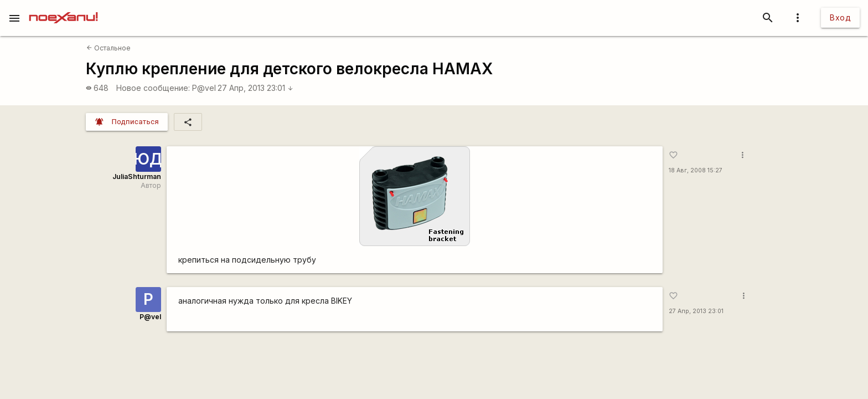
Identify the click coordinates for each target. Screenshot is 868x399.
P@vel (204, 88)
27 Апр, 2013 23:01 (255, 88)
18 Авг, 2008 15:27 (696, 170)
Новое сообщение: (153, 88)
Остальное (108, 48)
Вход (840, 17)
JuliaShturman (137, 177)
